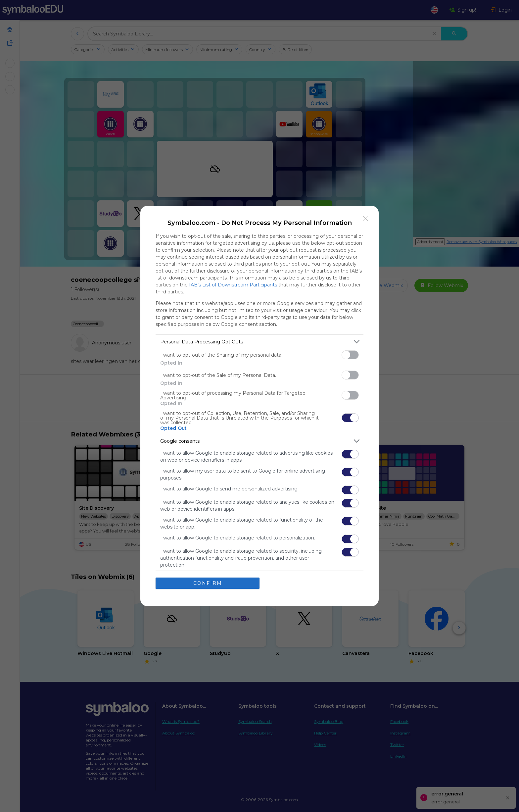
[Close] (366, 219)
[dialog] (259, 406)
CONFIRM (208, 583)
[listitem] (259, 342)
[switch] (350, 355)
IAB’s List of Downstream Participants (233, 285)
